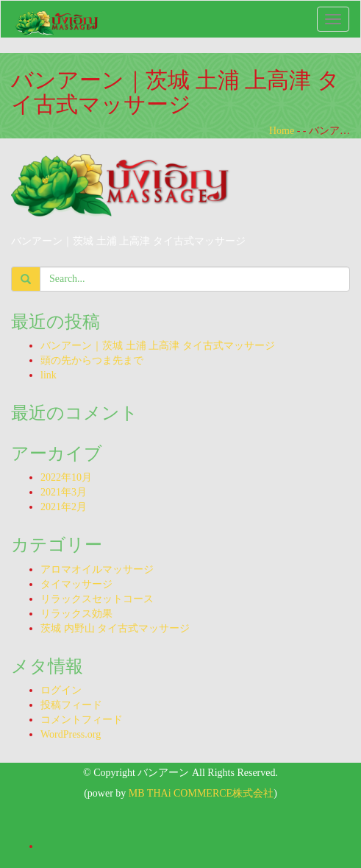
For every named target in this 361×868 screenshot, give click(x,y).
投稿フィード (71, 705)
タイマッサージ (76, 584)
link (49, 375)
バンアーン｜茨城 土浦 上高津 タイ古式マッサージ (158, 346)
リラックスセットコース (97, 599)
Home (282, 131)
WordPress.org (71, 734)
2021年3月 (64, 492)
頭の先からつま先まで (92, 360)
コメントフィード (82, 720)
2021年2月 (64, 507)
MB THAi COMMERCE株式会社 (201, 793)
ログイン (61, 690)
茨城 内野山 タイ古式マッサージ (115, 628)
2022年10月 (66, 477)
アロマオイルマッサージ (97, 569)
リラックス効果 (76, 614)
